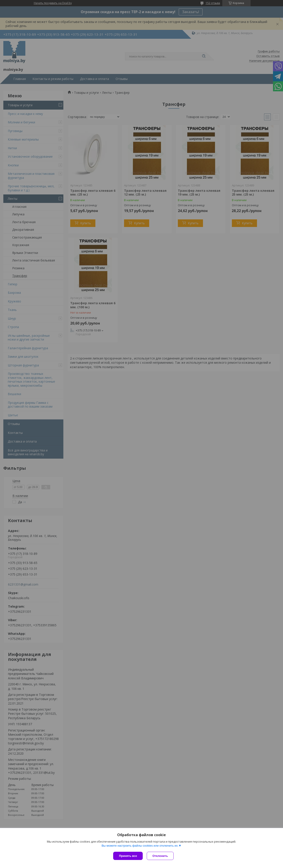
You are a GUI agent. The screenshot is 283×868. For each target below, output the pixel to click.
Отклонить (161, 856)
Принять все (128, 856)
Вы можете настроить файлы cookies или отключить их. (140, 846)
